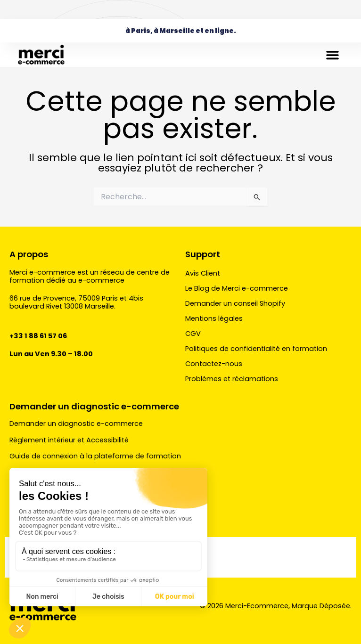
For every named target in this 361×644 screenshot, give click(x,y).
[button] (333, 55)
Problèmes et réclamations (232, 379)
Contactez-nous (214, 364)
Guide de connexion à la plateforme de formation (95, 456)
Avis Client (203, 273)
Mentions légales (214, 318)
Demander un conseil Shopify (235, 303)
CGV (193, 334)
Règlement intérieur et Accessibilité (69, 440)
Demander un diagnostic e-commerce (94, 406)
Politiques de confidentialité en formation (256, 349)
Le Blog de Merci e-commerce (237, 288)
